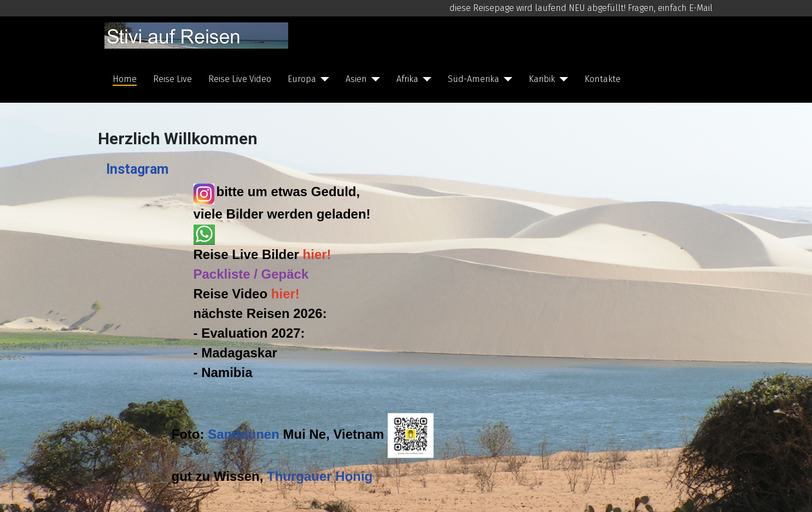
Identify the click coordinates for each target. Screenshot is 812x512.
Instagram (137, 169)
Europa (302, 79)
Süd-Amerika (474, 79)
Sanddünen (244, 434)
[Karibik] (562, 79)
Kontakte (603, 79)
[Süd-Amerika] (506, 79)
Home (125, 79)
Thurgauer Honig (320, 476)
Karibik (542, 79)
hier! (285, 294)
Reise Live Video (240, 79)
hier (315, 254)
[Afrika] (425, 79)
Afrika (407, 79)
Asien (356, 79)
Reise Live (173, 79)
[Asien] (373, 79)
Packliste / (227, 274)
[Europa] (323, 79)
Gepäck (285, 274)
